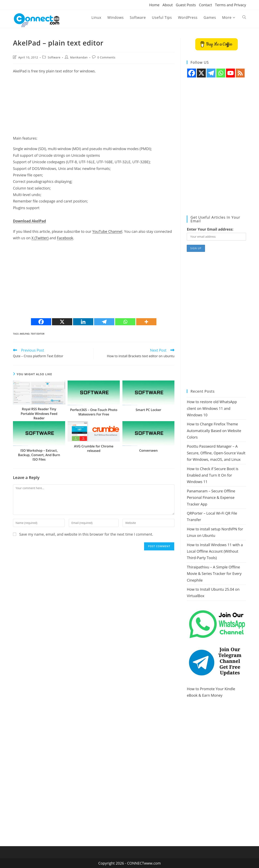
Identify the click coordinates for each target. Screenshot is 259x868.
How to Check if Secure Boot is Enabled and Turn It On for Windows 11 (212, 475)
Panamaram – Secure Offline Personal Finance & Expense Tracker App (211, 498)
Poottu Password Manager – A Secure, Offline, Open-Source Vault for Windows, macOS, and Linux (216, 453)
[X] (62, 322)
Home (154, 5)
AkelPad (25, 334)
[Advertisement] (94, 107)
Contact (205, 5)
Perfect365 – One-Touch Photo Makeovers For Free (94, 412)
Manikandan (79, 57)
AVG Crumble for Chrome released (94, 448)
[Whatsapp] (125, 322)
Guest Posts (186, 5)
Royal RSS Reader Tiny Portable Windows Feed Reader (39, 414)
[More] (146, 322)
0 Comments (106, 57)
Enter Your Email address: (210, 229)
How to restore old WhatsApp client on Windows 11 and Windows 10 (212, 408)
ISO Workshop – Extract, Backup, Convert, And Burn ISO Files (39, 455)
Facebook (65, 238)
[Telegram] (104, 322)
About (168, 5)
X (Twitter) (40, 238)
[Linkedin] (83, 322)
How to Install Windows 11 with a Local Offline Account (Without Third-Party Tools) (215, 551)
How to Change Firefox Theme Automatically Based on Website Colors (214, 431)
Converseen (148, 450)
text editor (38, 334)
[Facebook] (41, 322)
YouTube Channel (107, 231)
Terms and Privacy (231, 5)
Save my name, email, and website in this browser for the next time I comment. (86, 534)
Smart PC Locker (148, 410)
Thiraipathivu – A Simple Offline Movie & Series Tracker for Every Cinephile (214, 574)
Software (54, 57)
